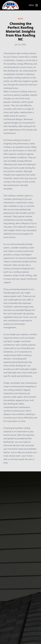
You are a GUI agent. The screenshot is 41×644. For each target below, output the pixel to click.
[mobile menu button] (37, 5)
